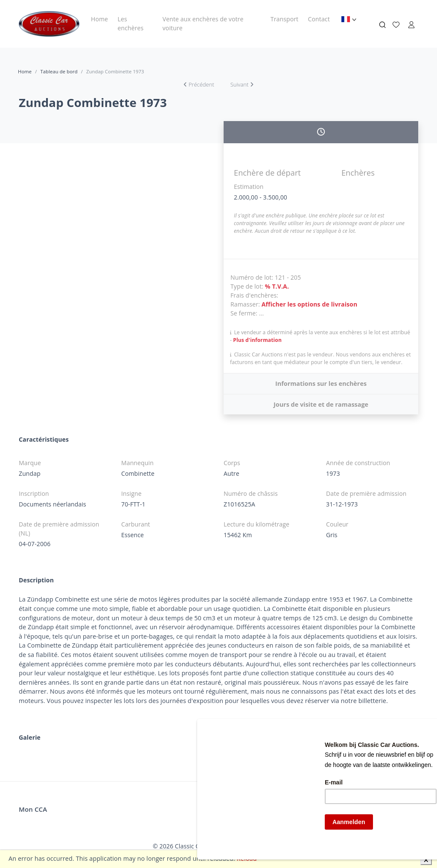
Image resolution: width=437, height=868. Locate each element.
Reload (247, 858)
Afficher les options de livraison (310, 304)
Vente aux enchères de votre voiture (203, 23)
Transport (284, 19)
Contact (319, 19)
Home (99, 19)
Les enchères (130, 23)
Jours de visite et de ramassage (321, 404)
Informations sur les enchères (321, 383)
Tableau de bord (59, 71)
